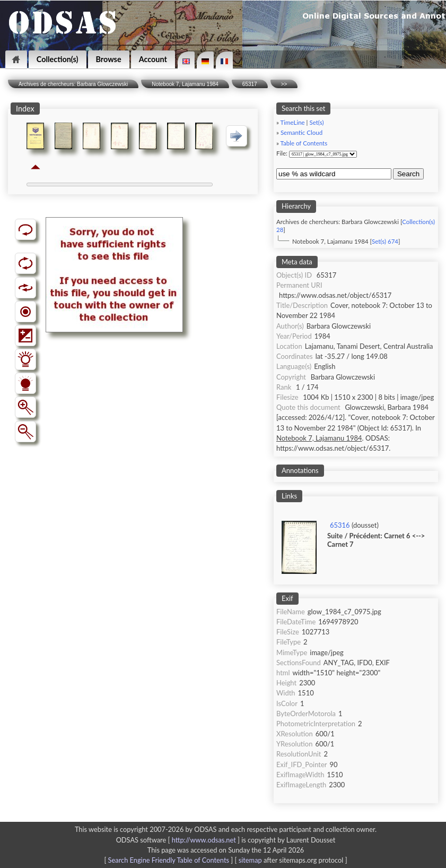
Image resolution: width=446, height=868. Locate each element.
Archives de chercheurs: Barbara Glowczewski (73, 84)
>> (284, 84)
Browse (109, 59)
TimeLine (293, 122)
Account (153, 59)
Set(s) (316, 122)
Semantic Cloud (301, 132)
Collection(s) (58, 59)
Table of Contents (304, 143)
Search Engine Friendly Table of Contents (169, 860)
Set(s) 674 (385, 241)
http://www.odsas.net (204, 840)
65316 (340, 525)
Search (408, 174)
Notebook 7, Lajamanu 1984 (185, 84)
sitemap (250, 860)
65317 (250, 84)
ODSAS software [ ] (179, 840)
